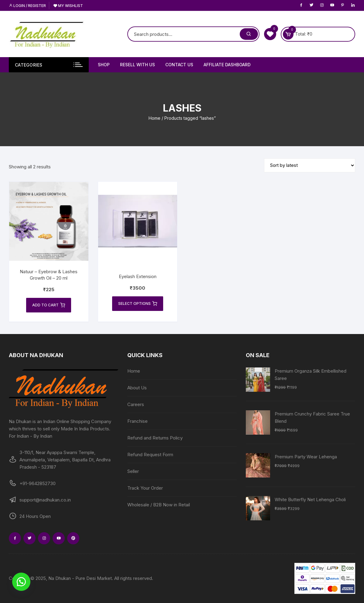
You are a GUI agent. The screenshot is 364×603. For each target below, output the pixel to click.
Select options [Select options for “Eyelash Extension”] (138, 304)
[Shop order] (310, 165)
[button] (21, 582)
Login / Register (27, 6)
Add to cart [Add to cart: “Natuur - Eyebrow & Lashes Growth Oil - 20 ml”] (49, 305)
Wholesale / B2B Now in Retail (159, 505)
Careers (136, 404)
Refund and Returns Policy (155, 438)
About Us (137, 388)
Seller (133, 471)
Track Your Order (145, 488)
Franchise (137, 421)
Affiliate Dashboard (227, 65)
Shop (104, 65)
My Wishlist (68, 6)
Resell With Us (137, 65)
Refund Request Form (150, 455)
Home (155, 118)
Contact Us (179, 65)
